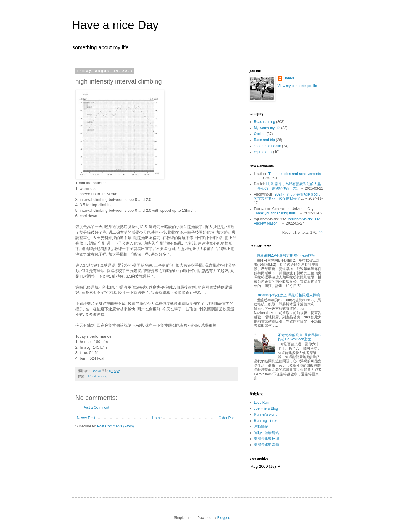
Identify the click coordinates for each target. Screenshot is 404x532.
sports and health (268, 146)
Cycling (260, 134)
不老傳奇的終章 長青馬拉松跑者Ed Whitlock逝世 (300, 337)
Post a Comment (96, 408)
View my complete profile (297, 86)
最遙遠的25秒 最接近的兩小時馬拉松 (286, 255)
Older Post (227, 418)
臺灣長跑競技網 (266, 439)
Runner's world (266, 414)
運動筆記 (261, 427)
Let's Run (261, 403)
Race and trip (264, 140)
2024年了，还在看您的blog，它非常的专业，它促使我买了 (288, 196)
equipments (263, 152)
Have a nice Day (115, 25)
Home (157, 418)
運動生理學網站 (266, 433)
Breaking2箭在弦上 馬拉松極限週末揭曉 (288, 295)
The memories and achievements (295, 174)
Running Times (266, 421)
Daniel (289, 78)
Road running (98, 376)
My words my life (267, 128)
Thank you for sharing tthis (275, 213)
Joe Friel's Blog (266, 408)
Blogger (223, 518)
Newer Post (86, 418)
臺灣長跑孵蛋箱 (266, 445)
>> (321, 233)
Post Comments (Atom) (116, 426)
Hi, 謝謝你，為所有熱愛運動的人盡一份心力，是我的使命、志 (288, 186)
